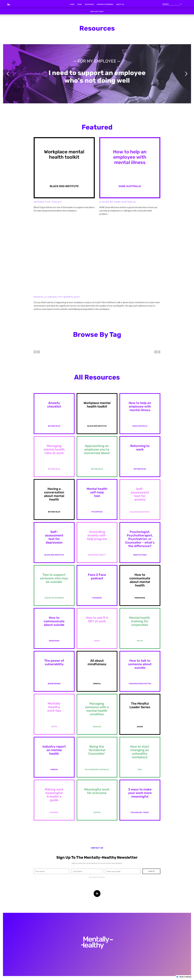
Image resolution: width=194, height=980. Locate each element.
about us (120, 4)
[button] (8, 74)
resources (89, 4)
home (72, 4)
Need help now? (97, 12)
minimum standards (105, 4)
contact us (97, 848)
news (80, 4)
